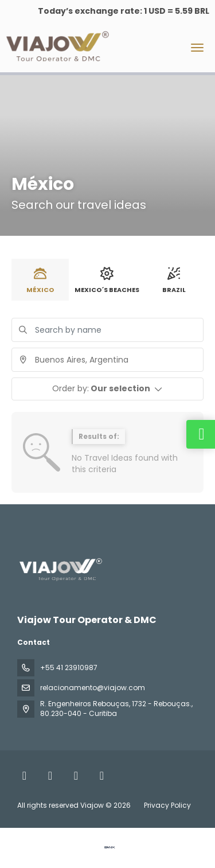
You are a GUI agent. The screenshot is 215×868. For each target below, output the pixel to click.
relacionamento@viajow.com (93, 688)
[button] (107, 389)
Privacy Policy (167, 805)
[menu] (197, 48)
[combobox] (107, 360)
